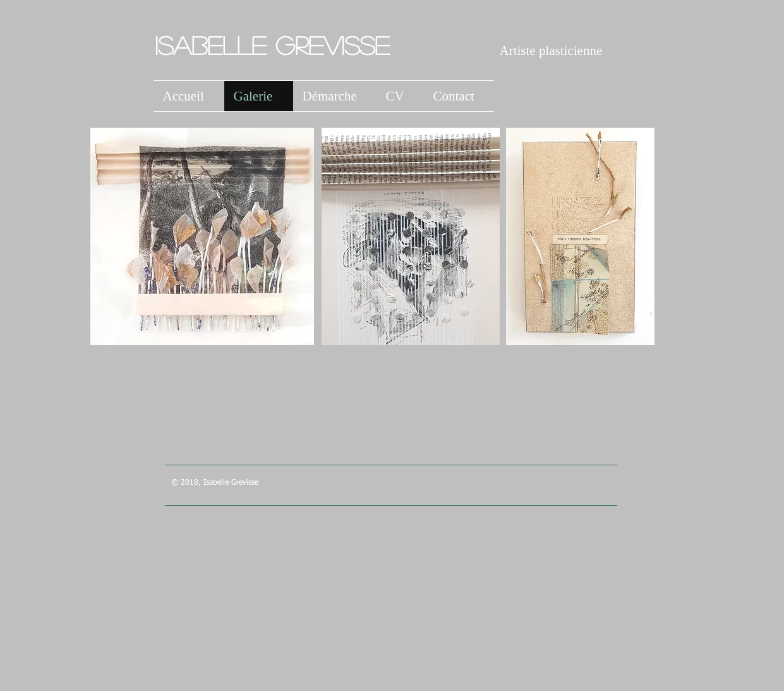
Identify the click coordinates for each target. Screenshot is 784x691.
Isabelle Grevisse (277, 45)
